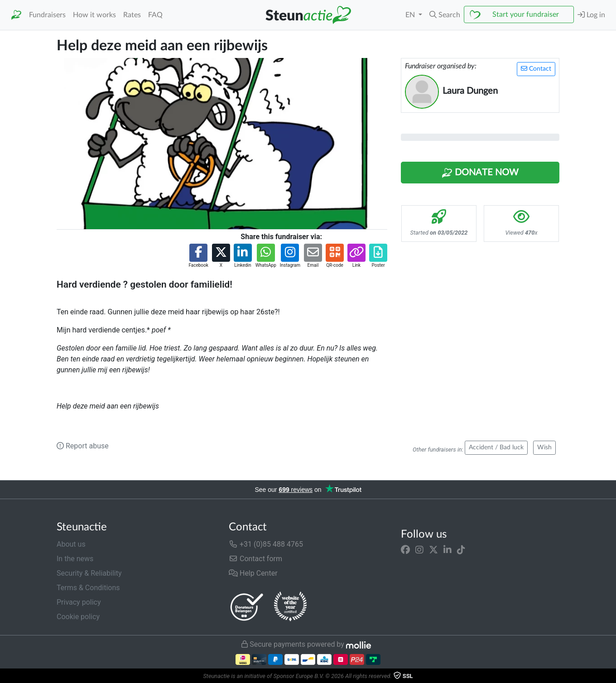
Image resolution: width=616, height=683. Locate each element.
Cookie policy (78, 617)
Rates (132, 15)
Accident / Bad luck (496, 447)
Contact (536, 69)
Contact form (255, 559)
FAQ (155, 15)
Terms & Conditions (88, 588)
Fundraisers (47, 15)
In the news (75, 559)
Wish (544, 447)
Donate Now (480, 173)
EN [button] (411, 15)
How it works (94, 15)
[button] (445, 15)
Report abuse (83, 446)
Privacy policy (79, 602)
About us (71, 544)
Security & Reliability (89, 573)
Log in (591, 15)
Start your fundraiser (526, 14)
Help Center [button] (253, 573)
